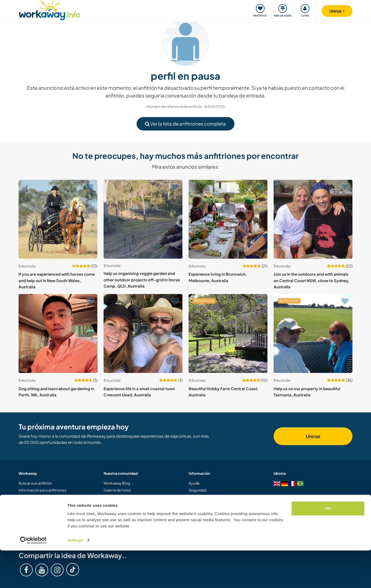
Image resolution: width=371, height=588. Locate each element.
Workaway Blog (117, 483)
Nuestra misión (116, 524)
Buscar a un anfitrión (35, 483)
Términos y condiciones (208, 517)
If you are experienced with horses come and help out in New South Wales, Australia (57, 280)
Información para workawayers (45, 497)
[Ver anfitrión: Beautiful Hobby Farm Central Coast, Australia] (228, 333)
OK (328, 546)
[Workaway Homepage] (50, 10)
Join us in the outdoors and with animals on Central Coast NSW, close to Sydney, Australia (311, 280)
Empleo (195, 531)
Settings (75, 578)
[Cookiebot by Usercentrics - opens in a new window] (33, 578)
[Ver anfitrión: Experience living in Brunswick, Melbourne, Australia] (228, 219)
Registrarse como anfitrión (41, 510)
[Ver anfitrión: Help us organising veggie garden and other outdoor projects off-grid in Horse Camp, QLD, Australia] (143, 219)
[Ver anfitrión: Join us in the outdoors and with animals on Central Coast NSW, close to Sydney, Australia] (313, 219)
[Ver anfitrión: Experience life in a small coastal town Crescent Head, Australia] (143, 333)
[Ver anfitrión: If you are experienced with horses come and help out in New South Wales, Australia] (58, 219)
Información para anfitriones (42, 490)
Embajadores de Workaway (127, 517)
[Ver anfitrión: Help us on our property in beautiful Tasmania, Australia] (313, 333)
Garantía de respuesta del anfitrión (218, 510)
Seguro (195, 503)
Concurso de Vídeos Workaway (130, 510)
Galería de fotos (117, 490)
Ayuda (194, 483)
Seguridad (197, 490)
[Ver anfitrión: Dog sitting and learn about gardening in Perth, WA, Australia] (58, 333)
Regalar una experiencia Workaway (48, 517)
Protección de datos (206, 524)
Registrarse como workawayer (44, 503)
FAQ (192, 497)
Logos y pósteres (118, 503)
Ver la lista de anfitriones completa (185, 124)
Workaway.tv (115, 497)
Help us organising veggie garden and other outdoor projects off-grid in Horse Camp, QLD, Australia (142, 280)
